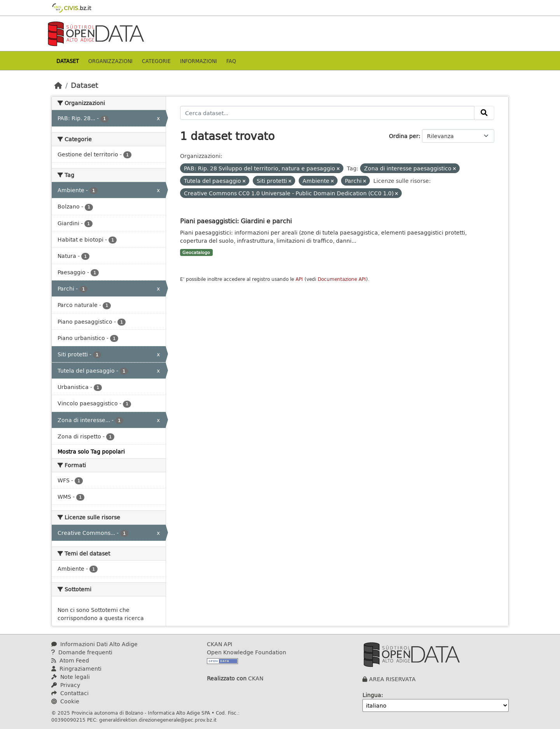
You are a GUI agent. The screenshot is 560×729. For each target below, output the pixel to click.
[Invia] (484, 113)
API (299, 279)
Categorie (156, 61)
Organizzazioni (110, 61)
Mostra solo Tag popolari (91, 451)
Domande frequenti (82, 652)
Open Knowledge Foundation (247, 652)
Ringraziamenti (76, 669)
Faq (231, 61)
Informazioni (199, 61)
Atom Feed (70, 660)
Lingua (372, 695)
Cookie (65, 701)
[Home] (58, 85)
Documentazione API (342, 279)
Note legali (71, 677)
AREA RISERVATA (392, 679)
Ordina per (404, 136)
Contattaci (70, 693)
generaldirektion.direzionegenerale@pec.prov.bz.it (158, 720)
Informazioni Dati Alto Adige (94, 644)
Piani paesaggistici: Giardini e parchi (236, 221)
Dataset (68, 61)
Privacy (66, 685)
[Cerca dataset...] (327, 113)
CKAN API (220, 644)
